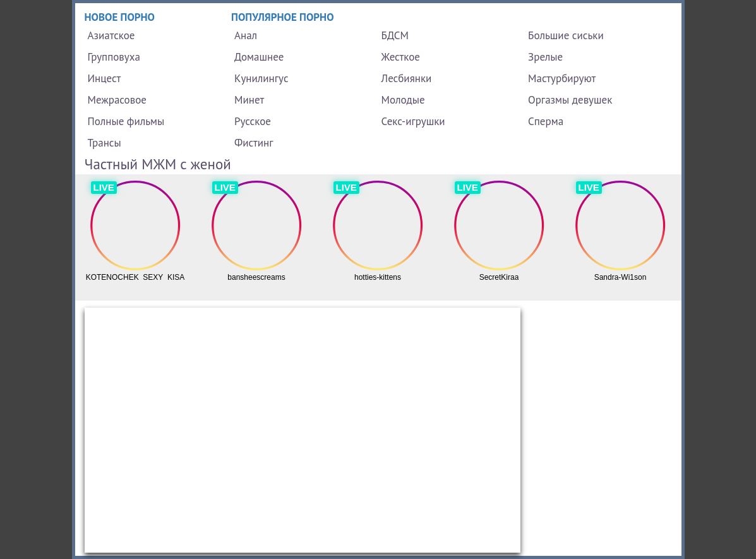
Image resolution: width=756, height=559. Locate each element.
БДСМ (395, 35)
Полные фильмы (126, 121)
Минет (249, 100)
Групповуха (114, 57)
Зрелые (545, 57)
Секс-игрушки (413, 121)
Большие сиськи (566, 35)
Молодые (403, 100)
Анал (246, 35)
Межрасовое (117, 100)
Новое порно (120, 17)
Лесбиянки (407, 78)
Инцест (105, 78)
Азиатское (111, 35)
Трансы (105, 143)
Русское (253, 121)
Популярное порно (283, 17)
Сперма (546, 121)
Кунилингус (261, 78)
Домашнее (259, 57)
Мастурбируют (562, 78)
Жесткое (401, 57)
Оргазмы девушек (570, 100)
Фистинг (254, 143)
